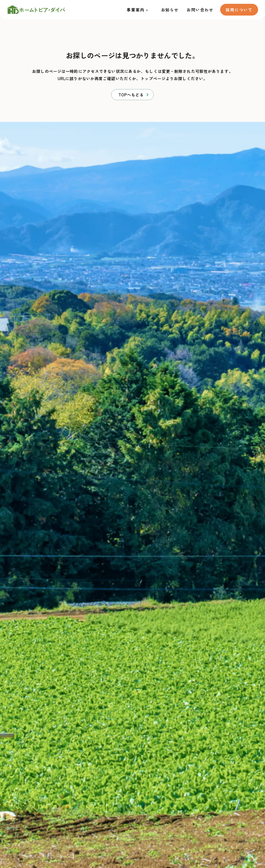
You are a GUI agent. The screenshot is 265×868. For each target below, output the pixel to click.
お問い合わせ (200, 10)
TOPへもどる (131, 95)
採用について (239, 10)
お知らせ (170, 10)
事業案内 (136, 10)
